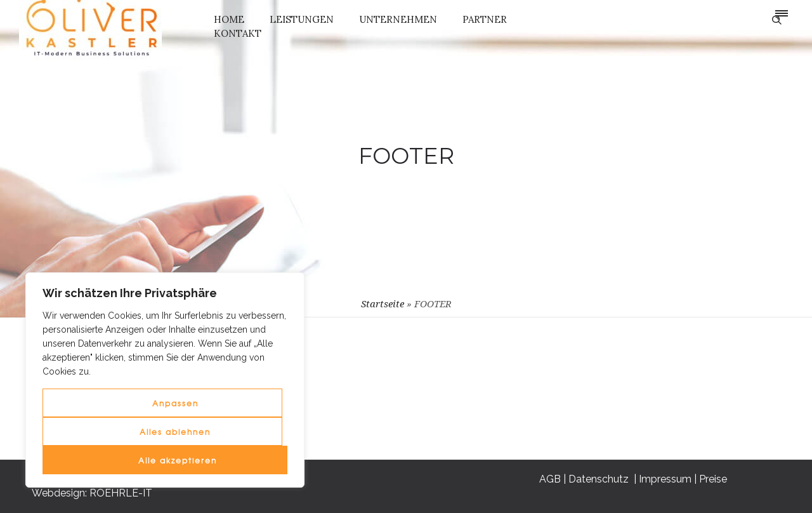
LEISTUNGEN (302, 19)
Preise (711, 381)
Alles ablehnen (175, 432)
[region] (165, 380)
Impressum (663, 381)
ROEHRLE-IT (121, 493)
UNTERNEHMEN (398, 19)
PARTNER (485, 19)
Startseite (383, 304)
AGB (548, 381)
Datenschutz (598, 381)
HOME (229, 19)
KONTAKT (238, 33)
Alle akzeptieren (178, 460)
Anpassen (175, 403)
